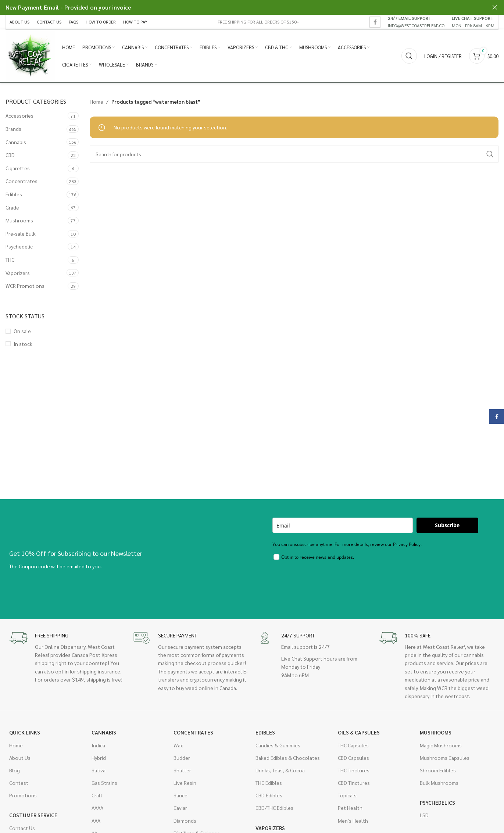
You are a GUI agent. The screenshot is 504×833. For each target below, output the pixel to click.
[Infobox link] (416, 22)
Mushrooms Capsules (445, 760)
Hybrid (99, 760)
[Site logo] (31, 56)
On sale (22, 333)
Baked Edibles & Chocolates (288, 760)
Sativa (99, 772)
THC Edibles (269, 785)
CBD (10, 157)
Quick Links (25, 734)
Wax (178, 747)
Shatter (182, 772)
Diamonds (185, 823)
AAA (96, 823)
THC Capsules (353, 747)
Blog (15, 772)
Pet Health (350, 810)
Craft (97, 797)
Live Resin (185, 785)
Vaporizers (18, 275)
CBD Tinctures (354, 785)
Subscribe (447, 527)
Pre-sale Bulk (21, 236)
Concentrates (22, 183)
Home (96, 104)
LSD (424, 817)
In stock (23, 346)
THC (10, 262)
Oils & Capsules (359, 734)
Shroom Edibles (438, 772)
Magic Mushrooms (441, 747)
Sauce (180, 797)
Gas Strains (104, 785)
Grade (12, 210)
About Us (20, 760)
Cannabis (16, 144)
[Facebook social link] (375, 22)
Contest (19, 785)
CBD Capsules (353, 760)
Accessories (19, 118)
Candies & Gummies (278, 747)
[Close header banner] (495, 7)
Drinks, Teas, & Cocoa (280, 772)
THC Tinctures (354, 772)
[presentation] (328, 587)
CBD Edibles (269, 797)
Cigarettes (18, 170)
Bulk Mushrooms (439, 785)
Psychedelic (19, 249)
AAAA (97, 810)
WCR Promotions (25, 288)
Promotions (23, 797)
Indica (98, 747)
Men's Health (353, 823)
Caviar (180, 810)
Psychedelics (437, 805)
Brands (13, 131)
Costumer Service (33, 817)
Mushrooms (19, 222)
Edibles (14, 196)
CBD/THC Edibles (274, 810)
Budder (182, 760)
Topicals (347, 797)
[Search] (409, 57)
